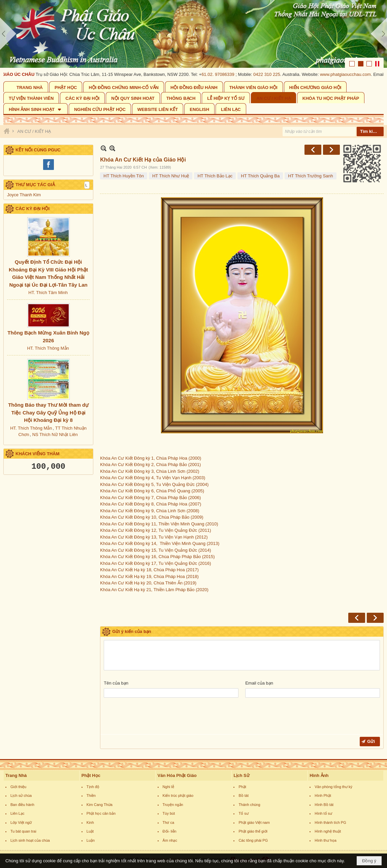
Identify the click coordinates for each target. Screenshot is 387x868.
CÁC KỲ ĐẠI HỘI (33, 209)
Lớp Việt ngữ (21, 822)
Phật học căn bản (101, 813)
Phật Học (91, 775)
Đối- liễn (170, 831)
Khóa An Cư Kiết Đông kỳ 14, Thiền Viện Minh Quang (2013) (160, 543)
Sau (331, 150)
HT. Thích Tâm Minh (48, 293)
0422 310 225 (271, 74)
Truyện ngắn (173, 805)
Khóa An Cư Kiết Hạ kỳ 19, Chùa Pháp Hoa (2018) (150, 576)
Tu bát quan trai (23, 831)
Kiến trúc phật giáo (178, 795)
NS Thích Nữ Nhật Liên (55, 435)
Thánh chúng (249, 805)
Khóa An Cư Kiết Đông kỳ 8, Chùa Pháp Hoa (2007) (151, 504)
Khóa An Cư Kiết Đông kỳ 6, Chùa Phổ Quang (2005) (152, 491)
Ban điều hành (22, 805)
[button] (36, 109)
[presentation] (155, 718)
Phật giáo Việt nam (254, 822)
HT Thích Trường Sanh (311, 176)
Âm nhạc (170, 840)
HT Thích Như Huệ (171, 176)
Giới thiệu (18, 787)
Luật (90, 831)
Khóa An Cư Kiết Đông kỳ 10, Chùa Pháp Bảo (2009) (152, 517)
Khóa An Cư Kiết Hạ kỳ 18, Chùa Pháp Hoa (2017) (150, 570)
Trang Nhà (16, 775)
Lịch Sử (241, 775)
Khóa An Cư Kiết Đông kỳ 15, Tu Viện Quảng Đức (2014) (155, 550)
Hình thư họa (326, 840)
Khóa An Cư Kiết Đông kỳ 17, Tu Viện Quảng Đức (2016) (156, 563)
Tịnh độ (93, 787)
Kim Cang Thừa (100, 805)
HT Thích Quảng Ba (260, 176)
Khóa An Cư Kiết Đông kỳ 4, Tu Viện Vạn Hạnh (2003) (153, 478)
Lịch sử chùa (21, 795)
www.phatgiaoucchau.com (350, 74)
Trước (313, 150)
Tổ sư (243, 813)
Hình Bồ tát (324, 805)
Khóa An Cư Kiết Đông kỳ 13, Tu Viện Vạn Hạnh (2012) (154, 537)
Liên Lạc (17, 813)
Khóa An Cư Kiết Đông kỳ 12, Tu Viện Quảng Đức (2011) (155, 530)
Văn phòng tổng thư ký (333, 787)
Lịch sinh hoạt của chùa (30, 840)
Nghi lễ (168, 787)
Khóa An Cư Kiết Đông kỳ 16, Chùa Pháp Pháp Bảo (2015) (158, 557)
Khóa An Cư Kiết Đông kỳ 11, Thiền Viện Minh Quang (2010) (159, 524)
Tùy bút (169, 813)
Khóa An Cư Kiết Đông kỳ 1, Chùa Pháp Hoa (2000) (211, 329)
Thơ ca (169, 822)
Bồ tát (244, 795)
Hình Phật (323, 795)
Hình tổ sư (323, 813)
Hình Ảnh (319, 775)
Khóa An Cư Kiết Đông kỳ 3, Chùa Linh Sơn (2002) (150, 471)
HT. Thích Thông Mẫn (48, 348)
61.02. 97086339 (223, 74)
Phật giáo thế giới (253, 831)
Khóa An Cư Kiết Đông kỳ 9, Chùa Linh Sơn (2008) (150, 511)
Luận (91, 840)
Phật (242, 787)
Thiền (91, 795)
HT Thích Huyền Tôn (124, 176)
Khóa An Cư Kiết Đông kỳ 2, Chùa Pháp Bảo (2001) (150, 465)
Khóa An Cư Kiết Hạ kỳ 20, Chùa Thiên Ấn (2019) (149, 583)
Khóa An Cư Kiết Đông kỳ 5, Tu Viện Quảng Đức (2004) (154, 484)
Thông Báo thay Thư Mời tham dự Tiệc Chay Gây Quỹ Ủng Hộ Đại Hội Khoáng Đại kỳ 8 (48, 412)
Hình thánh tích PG (330, 822)
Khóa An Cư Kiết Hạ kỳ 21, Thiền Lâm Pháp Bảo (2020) (154, 590)
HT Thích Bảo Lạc (215, 176)
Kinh (90, 822)
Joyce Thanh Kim (24, 195)
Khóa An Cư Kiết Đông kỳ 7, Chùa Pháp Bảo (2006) (150, 498)
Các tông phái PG (253, 840)
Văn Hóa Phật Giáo (177, 775)
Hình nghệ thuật (328, 831)
